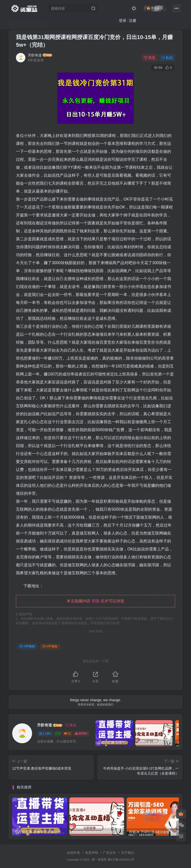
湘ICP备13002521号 (121, 859)
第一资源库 (99, 859)
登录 (123, 21)
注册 (133, 21)
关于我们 (128, 853)
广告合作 (109, 853)
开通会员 (155, 8)
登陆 (95, 601)
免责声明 (92, 853)
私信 (167, 58)
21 (68, 734)
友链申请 (73, 853)
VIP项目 (50, 646)
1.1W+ (45, 734)
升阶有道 (35, 55)
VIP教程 (27, 646)
